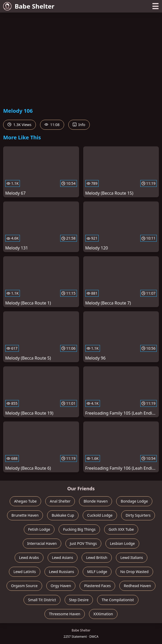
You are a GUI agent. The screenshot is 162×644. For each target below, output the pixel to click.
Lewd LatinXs (25, 572)
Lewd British (97, 557)
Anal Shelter (60, 501)
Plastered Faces (97, 586)
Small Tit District (42, 600)
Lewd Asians (63, 557)
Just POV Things (83, 543)
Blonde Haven (96, 501)
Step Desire (79, 600)
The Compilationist (118, 600)
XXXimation (103, 614)
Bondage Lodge (134, 501)
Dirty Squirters (138, 515)
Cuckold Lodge (100, 515)
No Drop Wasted (134, 572)
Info (79, 125)
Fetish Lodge (39, 529)
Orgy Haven (61, 586)
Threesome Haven (65, 614)
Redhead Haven (137, 586)
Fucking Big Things (79, 529)
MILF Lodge (97, 572)
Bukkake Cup (63, 515)
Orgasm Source (24, 586)
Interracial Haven (42, 543)
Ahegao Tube (25, 501)
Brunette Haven (25, 515)
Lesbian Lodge (122, 543)
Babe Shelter (29, 6)
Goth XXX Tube (121, 529)
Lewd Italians (132, 557)
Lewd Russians (62, 572)
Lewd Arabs (29, 557)
